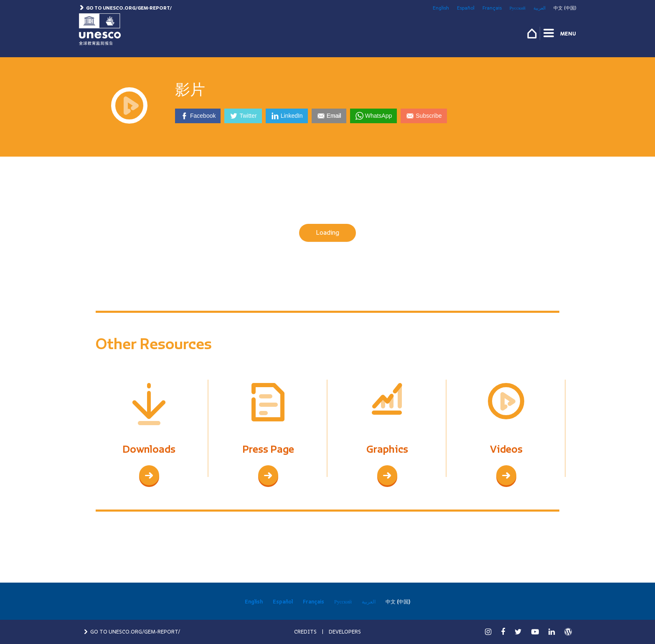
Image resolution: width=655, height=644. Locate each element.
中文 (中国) (565, 8)
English (441, 8)
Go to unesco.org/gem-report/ (125, 8)
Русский (518, 8)
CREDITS (305, 632)
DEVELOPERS (345, 632)
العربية (539, 8)
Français (492, 8)
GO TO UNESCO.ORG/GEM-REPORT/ (132, 632)
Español (466, 8)
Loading (327, 233)
